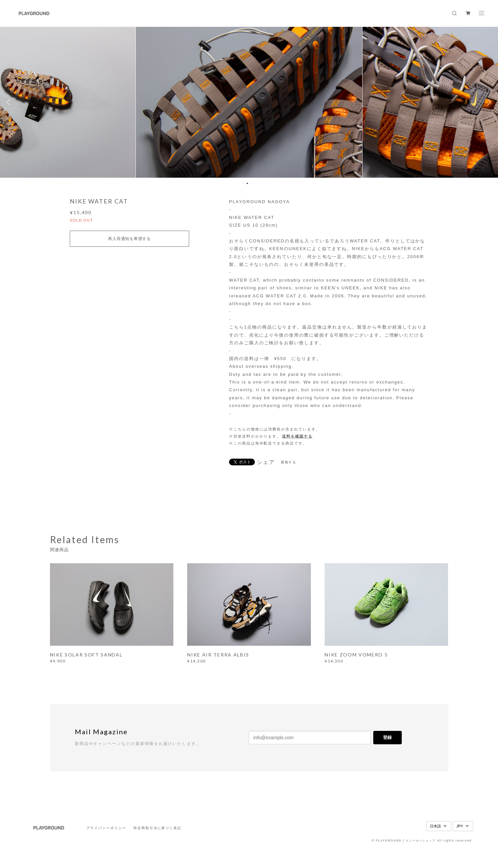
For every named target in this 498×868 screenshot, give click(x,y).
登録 (387, 737)
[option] (249, 102)
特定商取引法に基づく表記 (157, 828)
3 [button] (252, 183)
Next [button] (488, 102)
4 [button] (256, 183)
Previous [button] (10, 102)
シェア (266, 462)
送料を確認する (297, 436)
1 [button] (243, 183)
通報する (289, 462)
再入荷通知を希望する (129, 239)
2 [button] (247, 183)
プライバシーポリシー (106, 828)
